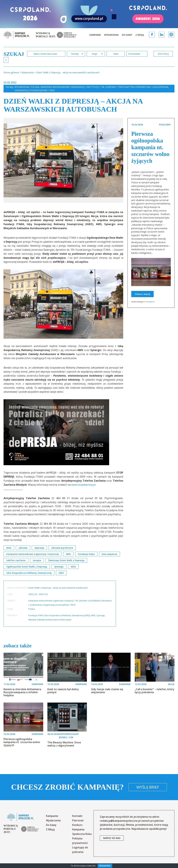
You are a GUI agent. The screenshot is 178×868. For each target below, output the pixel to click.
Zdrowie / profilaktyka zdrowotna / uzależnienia (137, 87)
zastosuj (163, 54)
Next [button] (114, 160)
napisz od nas (112, 838)
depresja (39, 548)
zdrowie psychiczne (62, 548)
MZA (73, 567)
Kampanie (95, 35)
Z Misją (140, 35)
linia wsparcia (109, 554)
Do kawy (127, 35)
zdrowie (23, 548)
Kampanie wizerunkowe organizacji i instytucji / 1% (72, 87)
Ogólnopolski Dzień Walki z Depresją (27, 567)
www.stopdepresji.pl (83, 485)
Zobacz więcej (142, 294)
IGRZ (61, 573)
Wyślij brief (148, 787)
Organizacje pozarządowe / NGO (35, 90)
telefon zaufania (16, 560)
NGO (9, 548)
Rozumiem (105, 866)
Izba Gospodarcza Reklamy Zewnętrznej (29, 573)
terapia (37, 560)
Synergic (59, 567)
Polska (35, 87)
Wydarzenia (111, 35)
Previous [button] (13, 160)
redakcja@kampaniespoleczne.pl (120, 821)
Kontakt (77, 816)
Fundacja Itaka (86, 554)
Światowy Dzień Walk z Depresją (66, 560)
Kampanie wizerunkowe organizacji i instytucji (33, 554)
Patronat (78, 820)
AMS (68, 554)
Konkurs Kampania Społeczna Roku (82, 829)
